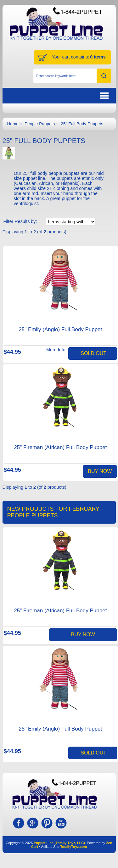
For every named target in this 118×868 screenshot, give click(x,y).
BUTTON (72, 96)
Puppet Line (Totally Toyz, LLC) (59, 843)
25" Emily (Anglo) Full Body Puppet (60, 329)
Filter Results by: (20, 221)
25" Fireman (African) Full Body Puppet (60, 447)
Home (13, 124)
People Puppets (40, 124)
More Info (56, 350)
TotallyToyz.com (73, 847)
